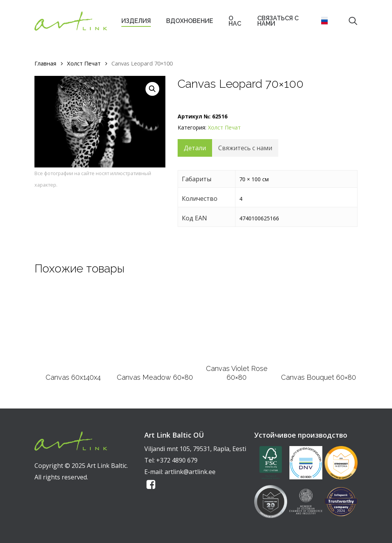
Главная (45, 63)
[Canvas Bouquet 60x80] (318, 326)
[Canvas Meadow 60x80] (155, 326)
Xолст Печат (84, 63)
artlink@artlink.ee (190, 472)
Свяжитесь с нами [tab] (245, 148)
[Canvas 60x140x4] (73, 326)
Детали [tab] (195, 148)
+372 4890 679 (177, 460)
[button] (152, 89)
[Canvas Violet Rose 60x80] (237, 322)
